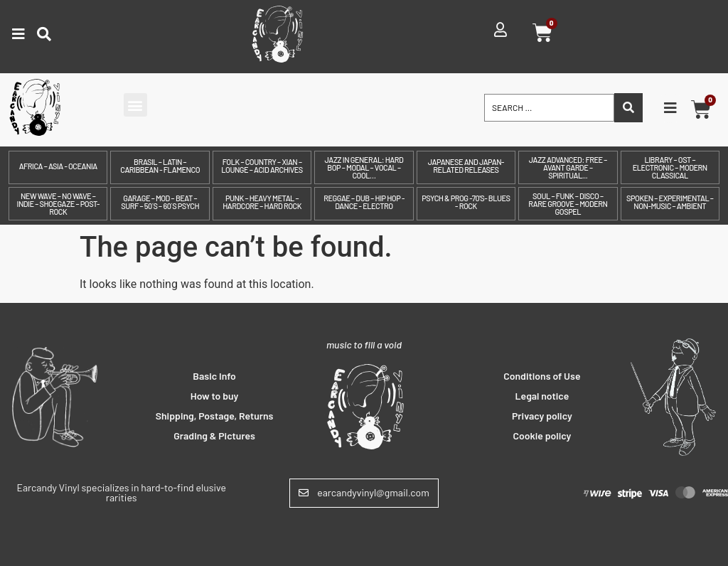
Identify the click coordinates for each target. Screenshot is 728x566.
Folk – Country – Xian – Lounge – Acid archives (262, 166)
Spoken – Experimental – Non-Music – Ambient (670, 202)
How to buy (215, 396)
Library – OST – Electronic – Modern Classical (670, 167)
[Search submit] (628, 108)
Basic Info (214, 376)
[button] (135, 105)
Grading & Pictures (214, 436)
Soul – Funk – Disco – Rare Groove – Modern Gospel (568, 204)
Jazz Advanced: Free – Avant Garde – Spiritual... (568, 167)
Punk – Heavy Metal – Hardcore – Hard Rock (262, 202)
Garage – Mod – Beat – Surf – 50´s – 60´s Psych (160, 202)
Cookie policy (542, 436)
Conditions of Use (542, 376)
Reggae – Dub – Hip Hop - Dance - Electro (364, 202)
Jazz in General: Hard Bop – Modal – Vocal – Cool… (364, 167)
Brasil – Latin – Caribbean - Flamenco (160, 166)
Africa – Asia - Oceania (58, 166)
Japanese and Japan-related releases (466, 166)
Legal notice (542, 396)
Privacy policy (542, 416)
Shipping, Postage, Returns (215, 416)
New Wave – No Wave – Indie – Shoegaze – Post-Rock (58, 204)
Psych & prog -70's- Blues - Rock (466, 202)
